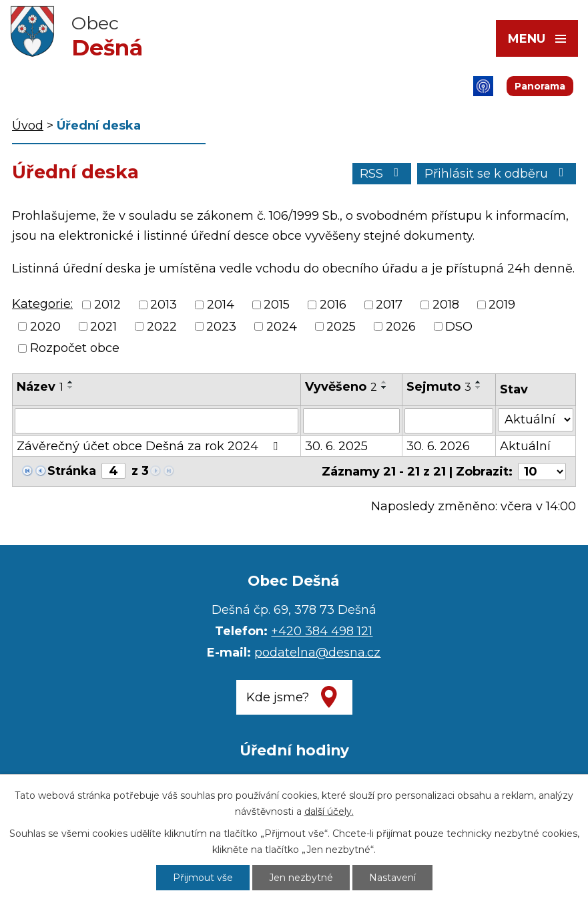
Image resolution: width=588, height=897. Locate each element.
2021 (103, 327)
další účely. (329, 812)
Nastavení (392, 878)
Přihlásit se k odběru (497, 174)
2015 (277, 305)
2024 (282, 327)
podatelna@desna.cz (317, 653)
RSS (382, 174)
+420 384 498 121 (322, 631)
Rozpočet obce (75, 348)
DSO (459, 327)
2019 (502, 305)
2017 (389, 305)
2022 (162, 327)
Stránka (72, 471)
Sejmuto (439, 387)
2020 (45, 327)
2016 (333, 305)
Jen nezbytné (301, 878)
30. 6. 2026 (438, 446)
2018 (446, 305)
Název (40, 387)
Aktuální (525, 446)
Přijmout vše (203, 878)
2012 (107, 305)
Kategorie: (42, 304)
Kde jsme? (278, 697)
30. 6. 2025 (336, 446)
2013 (164, 305)
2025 (341, 327)
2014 (221, 305)
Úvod (28, 126)
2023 (221, 327)
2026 (401, 327)
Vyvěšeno (341, 387)
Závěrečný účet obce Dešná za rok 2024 (150, 446)
